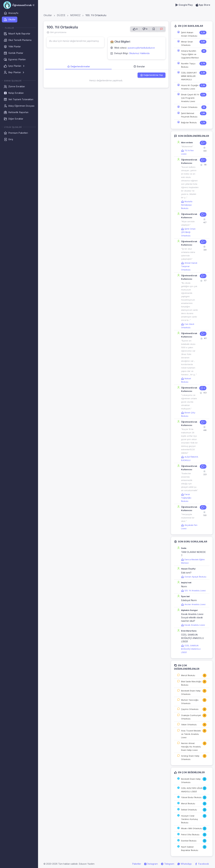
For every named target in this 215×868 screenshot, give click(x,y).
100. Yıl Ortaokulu (96, 15)
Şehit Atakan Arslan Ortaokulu (189, 34)
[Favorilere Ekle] (154, 29)
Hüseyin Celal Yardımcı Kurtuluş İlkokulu (189, 819)
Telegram (168, 864)
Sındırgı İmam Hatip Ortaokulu (190, 758)
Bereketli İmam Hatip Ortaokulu (191, 692)
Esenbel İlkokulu (189, 841)
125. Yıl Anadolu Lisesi (193, 590)
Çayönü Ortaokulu (190, 709)
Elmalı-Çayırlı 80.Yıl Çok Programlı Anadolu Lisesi (190, 98)
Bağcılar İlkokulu (189, 122)
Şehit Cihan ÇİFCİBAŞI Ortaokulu (188, 232)
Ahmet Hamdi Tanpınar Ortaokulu (189, 266)
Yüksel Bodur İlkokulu (191, 797)
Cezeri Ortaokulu (189, 107)
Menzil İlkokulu (188, 675)
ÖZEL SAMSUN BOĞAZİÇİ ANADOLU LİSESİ (191, 649)
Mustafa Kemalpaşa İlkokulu (187, 205)
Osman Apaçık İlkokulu (194, 577)
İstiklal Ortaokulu (189, 810)
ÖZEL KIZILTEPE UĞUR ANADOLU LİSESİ (192, 790)
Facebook (202, 864)
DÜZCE (61, 15)
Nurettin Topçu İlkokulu (188, 65)
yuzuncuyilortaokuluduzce (141, 48)
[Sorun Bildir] (161, 29)
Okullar (48, 15)
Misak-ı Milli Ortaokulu (192, 828)
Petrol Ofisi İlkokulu (190, 835)
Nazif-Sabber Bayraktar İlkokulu (190, 848)
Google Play (184, 5)
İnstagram (151, 864)
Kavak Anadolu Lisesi (193, 625)
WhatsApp (184, 864)
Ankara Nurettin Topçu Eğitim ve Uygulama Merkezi (190, 54)
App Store (203, 5)
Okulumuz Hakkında (139, 53)
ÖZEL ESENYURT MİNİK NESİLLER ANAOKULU (189, 76)
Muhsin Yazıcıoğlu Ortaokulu (190, 702)
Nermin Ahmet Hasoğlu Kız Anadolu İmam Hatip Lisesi (191, 747)
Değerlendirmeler (79, 66)
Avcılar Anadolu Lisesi (193, 604)
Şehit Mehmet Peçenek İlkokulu (189, 115)
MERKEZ (75, 15)
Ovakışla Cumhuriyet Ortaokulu (191, 717)
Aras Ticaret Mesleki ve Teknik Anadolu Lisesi (191, 734)
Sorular (139, 66)
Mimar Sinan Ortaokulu (187, 43)
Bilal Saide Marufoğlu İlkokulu (191, 683)
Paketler (137, 864)
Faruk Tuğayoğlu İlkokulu (186, 498)
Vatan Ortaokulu (189, 724)
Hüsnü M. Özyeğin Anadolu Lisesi (190, 87)
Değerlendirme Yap (152, 75)
